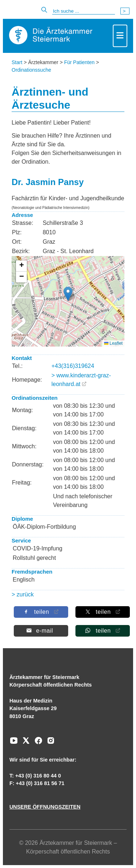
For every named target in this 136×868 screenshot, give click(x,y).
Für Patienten (79, 62)
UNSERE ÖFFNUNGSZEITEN (45, 807)
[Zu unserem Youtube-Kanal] (14, 743)
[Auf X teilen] (102, 612)
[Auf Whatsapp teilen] (102, 631)
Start (17, 62)
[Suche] (84, 11)
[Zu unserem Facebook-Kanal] (37, 743)
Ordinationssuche (31, 70)
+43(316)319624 (73, 366)
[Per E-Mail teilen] (41, 631)
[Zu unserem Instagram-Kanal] (49, 743)
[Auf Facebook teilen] (41, 612)
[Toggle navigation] (120, 36)
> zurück (23, 594)
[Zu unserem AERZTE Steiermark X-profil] (24, 743)
